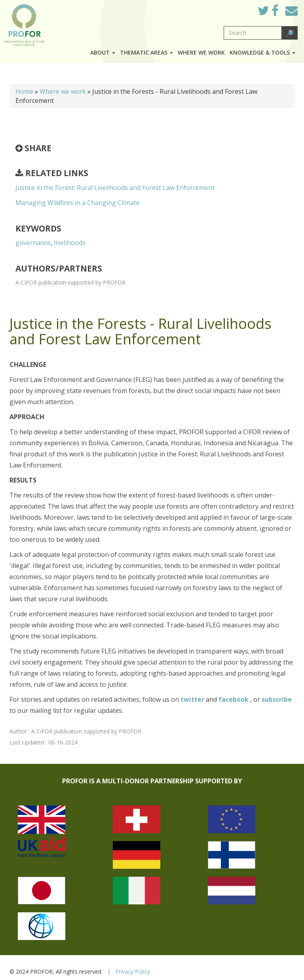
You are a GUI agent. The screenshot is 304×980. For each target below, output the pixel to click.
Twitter (270, 13)
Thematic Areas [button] (146, 52)
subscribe (277, 699)
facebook (234, 699)
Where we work (201, 52)
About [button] (103, 52)
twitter (193, 699)
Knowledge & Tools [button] (262, 52)
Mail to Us (292, 10)
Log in (240, 9)
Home (24, 91)
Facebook (281, 13)
